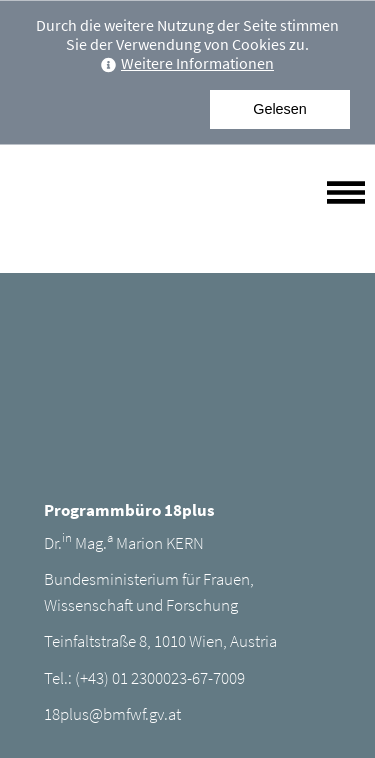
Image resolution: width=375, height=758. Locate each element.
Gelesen (280, 109)
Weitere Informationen (187, 63)
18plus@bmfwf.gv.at (112, 714)
